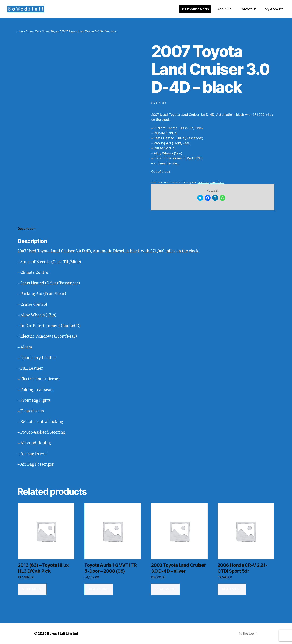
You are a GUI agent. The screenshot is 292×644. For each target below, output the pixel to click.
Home (21, 31)
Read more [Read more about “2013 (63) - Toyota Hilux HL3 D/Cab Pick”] (32, 589)
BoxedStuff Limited (63, 633)
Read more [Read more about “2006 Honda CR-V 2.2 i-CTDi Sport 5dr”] (232, 589)
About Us (224, 9)
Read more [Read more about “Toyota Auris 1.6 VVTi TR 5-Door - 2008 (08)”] (99, 589)
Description (26, 229)
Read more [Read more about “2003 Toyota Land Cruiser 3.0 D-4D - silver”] (165, 589)
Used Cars (34, 31)
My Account (274, 9)
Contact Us (248, 9)
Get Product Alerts (195, 9)
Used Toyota (52, 31)
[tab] (26, 229)
